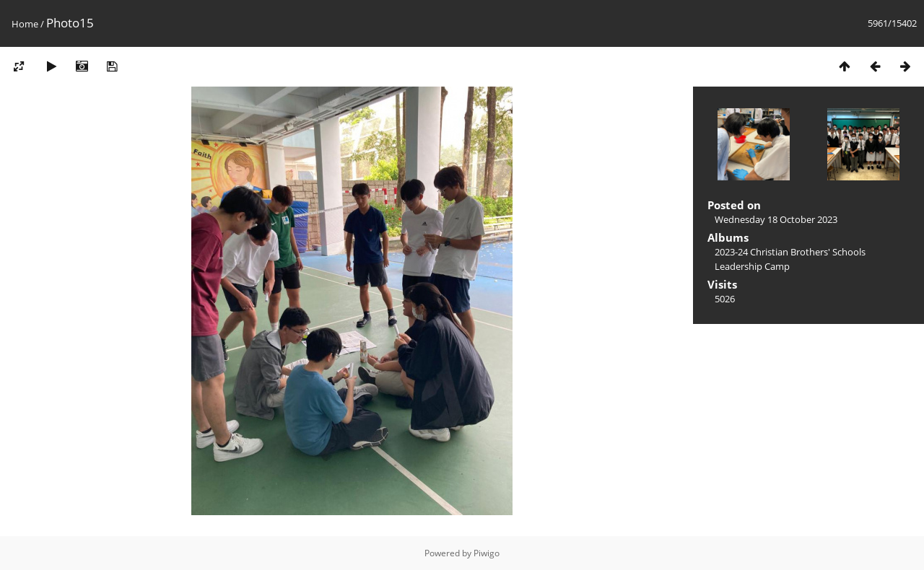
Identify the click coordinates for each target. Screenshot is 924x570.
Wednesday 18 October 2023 (776, 219)
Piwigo (487, 553)
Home (25, 24)
